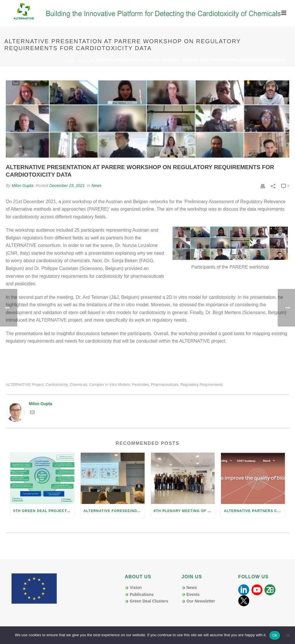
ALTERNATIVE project (25, 385)
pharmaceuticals (165, 385)
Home (70, 60)
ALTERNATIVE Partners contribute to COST (254, 511)
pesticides (140, 385)
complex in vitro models (110, 385)
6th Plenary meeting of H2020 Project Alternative (184, 511)
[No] (288, 635)
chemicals (79, 385)
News (83, 60)
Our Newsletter (201, 601)
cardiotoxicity (57, 385)
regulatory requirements (202, 385)
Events (193, 594)
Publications (142, 594)
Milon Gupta (22, 186)
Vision (136, 588)
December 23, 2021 (67, 186)
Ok (275, 635)
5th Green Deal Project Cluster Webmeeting (44, 511)
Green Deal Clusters (149, 601)
